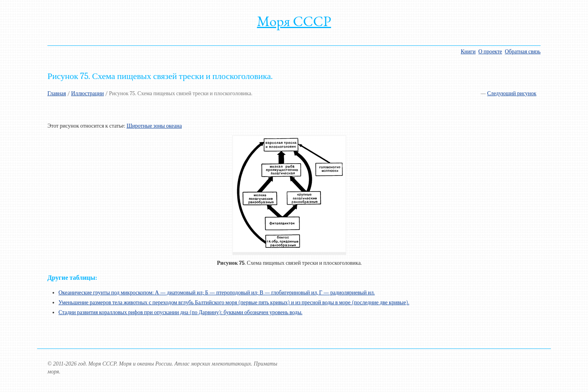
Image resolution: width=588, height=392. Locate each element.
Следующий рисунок (512, 93)
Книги (468, 52)
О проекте (490, 52)
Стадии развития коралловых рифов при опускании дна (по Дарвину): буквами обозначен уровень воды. (180, 312)
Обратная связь (523, 52)
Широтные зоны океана (154, 126)
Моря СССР (294, 21)
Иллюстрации (88, 93)
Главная (57, 93)
